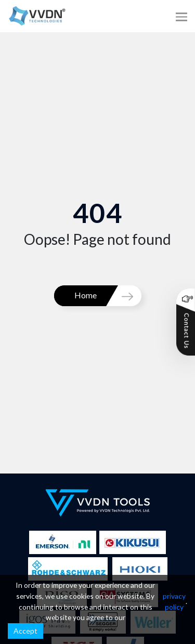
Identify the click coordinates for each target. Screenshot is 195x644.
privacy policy (174, 601)
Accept (25, 631)
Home (106, 295)
